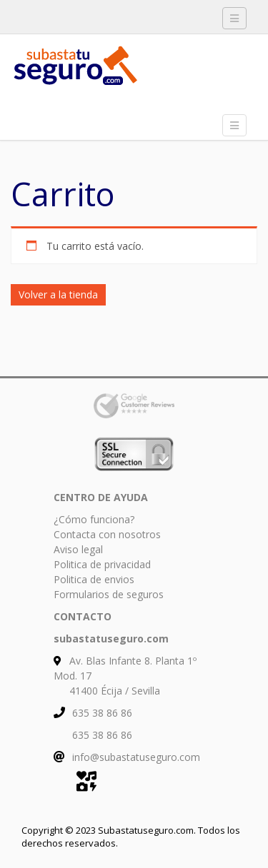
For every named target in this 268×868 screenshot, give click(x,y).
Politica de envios (94, 579)
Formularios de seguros (109, 594)
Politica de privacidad (102, 564)
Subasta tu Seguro (118, 71)
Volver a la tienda (58, 294)
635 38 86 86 (102, 713)
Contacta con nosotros (107, 534)
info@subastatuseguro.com (136, 757)
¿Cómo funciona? (94, 519)
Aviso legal (78, 549)
